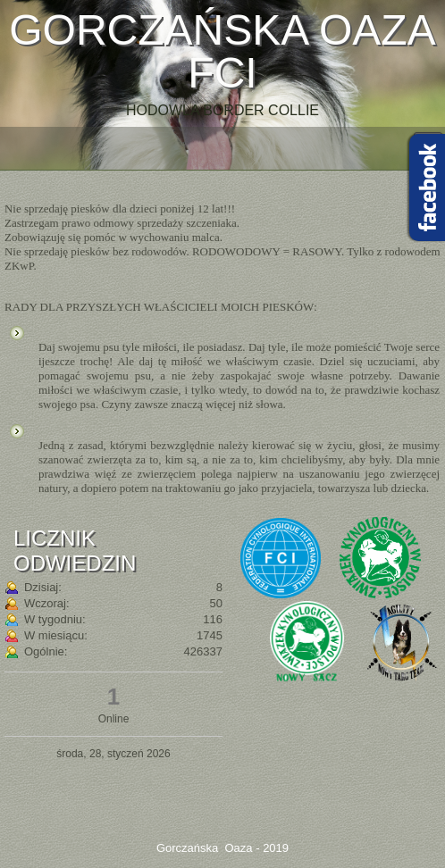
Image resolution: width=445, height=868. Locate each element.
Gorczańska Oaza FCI (222, 51)
